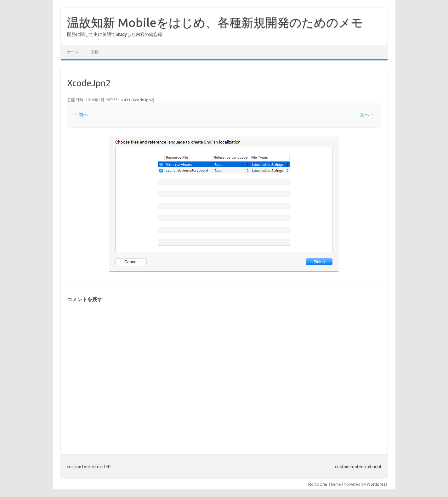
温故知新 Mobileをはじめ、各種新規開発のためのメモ (215, 22)
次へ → (367, 115)
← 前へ (81, 115)
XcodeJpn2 (143, 100)
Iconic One (318, 484)
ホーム (73, 52)
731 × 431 (122, 100)
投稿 (95, 52)
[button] (224, 204)
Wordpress (377, 484)
